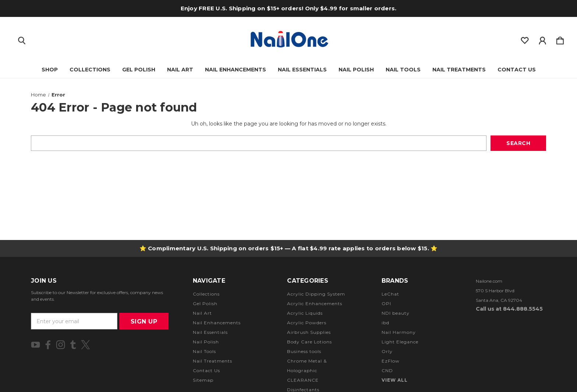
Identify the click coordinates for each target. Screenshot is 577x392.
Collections (90, 70)
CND (387, 370)
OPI (386, 303)
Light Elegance (400, 342)
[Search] (22, 39)
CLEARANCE (303, 380)
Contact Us (517, 70)
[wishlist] (525, 39)
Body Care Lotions (309, 342)
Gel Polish (139, 70)
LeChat (390, 294)
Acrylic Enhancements (315, 303)
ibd (385, 323)
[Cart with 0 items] (560, 39)
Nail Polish (356, 70)
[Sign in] (542, 39)
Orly (387, 351)
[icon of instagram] (61, 345)
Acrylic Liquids (305, 313)
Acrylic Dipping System (316, 294)
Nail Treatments (459, 70)
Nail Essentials (302, 70)
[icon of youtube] (36, 345)
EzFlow (391, 361)
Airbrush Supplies (309, 332)
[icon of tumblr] (73, 345)
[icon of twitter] (86, 345)
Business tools (304, 351)
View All (395, 380)
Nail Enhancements (236, 70)
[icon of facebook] (48, 345)
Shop (50, 70)
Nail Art (180, 70)
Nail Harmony (399, 332)
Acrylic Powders (307, 323)
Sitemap (203, 380)
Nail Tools (403, 70)
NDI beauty (396, 313)
